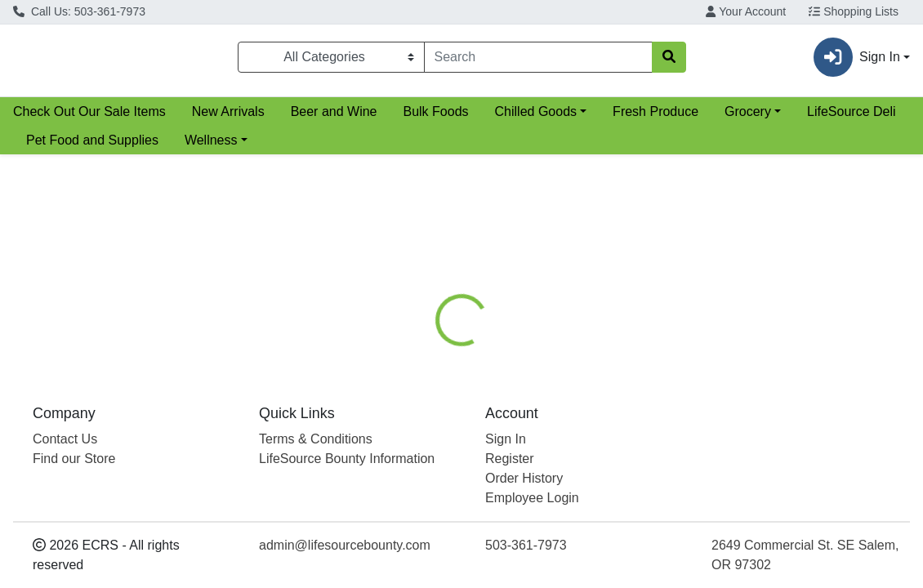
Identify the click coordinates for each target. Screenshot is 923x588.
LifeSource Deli (852, 118)
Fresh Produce (655, 118)
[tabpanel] (654, 433)
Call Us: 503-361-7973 (79, 11)
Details (430, 339)
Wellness (211, 147)
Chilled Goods (536, 118)
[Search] (538, 60)
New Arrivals (228, 118)
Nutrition (500, 339)
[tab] (430, 339)
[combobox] (538, 60)
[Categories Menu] (331, 60)
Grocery (748, 118)
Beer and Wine (334, 118)
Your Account (746, 11)
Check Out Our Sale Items (89, 118)
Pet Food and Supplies (92, 147)
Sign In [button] (857, 60)
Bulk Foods (435, 118)
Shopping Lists (854, 11)
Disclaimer (580, 339)
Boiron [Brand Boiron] (567, 417)
